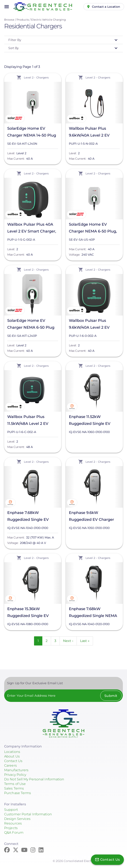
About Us (12, 756)
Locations (12, 752)
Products (23, 20)
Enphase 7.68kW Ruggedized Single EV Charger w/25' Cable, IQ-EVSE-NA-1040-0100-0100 (31, 517)
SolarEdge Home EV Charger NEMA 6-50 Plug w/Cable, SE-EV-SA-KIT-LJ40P (31, 325)
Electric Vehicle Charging (49, 20)
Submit (111, 696)
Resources (13, 823)
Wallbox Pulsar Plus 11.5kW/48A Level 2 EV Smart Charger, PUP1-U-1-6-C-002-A (31, 421)
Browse (9, 20)
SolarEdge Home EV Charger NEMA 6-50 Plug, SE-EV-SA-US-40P (93, 228)
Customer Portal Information (28, 814)
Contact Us (13, 761)
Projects (11, 828)
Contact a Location (106, 7)
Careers (10, 765)
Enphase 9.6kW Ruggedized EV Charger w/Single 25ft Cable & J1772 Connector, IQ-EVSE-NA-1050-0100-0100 (94, 517)
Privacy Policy (15, 775)
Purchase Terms (18, 793)
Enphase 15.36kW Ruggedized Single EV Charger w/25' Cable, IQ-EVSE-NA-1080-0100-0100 (31, 613)
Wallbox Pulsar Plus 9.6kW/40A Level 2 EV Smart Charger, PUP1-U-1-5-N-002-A (93, 132)
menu (7, 7)
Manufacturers (16, 770)
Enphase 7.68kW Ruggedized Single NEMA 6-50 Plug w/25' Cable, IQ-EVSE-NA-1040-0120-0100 (93, 613)
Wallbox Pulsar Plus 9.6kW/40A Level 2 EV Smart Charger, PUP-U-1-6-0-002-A (94, 325)
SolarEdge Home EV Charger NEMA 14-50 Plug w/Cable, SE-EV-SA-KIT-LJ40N (32, 132)
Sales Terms (14, 788)
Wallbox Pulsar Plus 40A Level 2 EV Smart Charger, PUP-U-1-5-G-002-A (32, 228)
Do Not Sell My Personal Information (34, 779)
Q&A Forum (14, 833)
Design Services (17, 819)
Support (11, 810)
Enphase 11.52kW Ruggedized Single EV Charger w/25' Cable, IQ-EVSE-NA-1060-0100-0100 (93, 421)
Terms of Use (15, 784)
